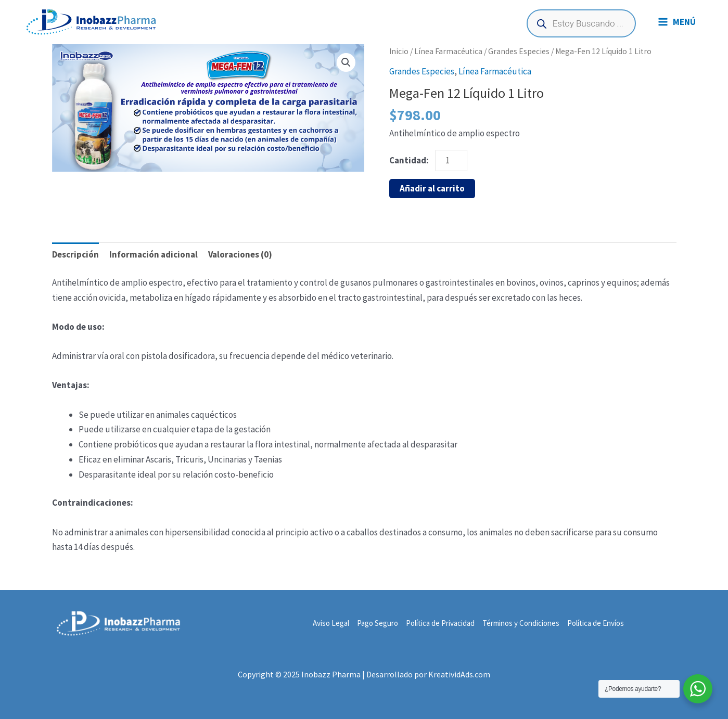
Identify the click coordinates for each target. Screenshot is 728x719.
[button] (346, 62)
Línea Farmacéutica (448, 51)
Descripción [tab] (75, 254)
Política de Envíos (596, 623)
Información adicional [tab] (154, 254)
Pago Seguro (378, 623)
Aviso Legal (331, 623)
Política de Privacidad (440, 623)
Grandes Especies (519, 51)
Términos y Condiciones (521, 623)
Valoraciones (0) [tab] (240, 254)
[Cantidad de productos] (452, 161)
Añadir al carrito (432, 188)
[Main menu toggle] (677, 22)
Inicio (399, 51)
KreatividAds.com (459, 674)
